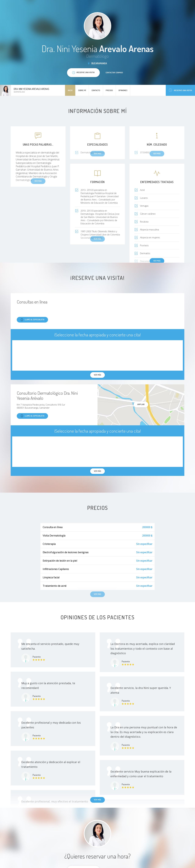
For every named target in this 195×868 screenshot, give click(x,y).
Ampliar (141, 404)
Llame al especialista (32, 320)
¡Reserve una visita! (180, 90)
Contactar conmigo (114, 72)
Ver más (157, 261)
